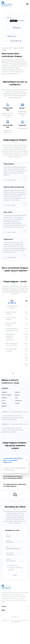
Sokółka (4, 403)
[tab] (13, 373)
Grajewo (17, 395)
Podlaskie (21, 48)
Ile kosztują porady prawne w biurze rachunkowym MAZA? (15, 477)
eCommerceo (17, 622)
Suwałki (17, 403)
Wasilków (4, 406)
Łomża (3, 400)
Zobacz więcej (11, 180)
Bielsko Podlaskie (7, 395)
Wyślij (15, 575)
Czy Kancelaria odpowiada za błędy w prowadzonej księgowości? (15, 460)
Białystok (18, 392)
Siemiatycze (18, 400)
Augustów (4, 392)
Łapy (16, 398)
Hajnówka (4, 398)
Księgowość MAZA (7, 48)
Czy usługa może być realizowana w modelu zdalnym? (15, 485)
